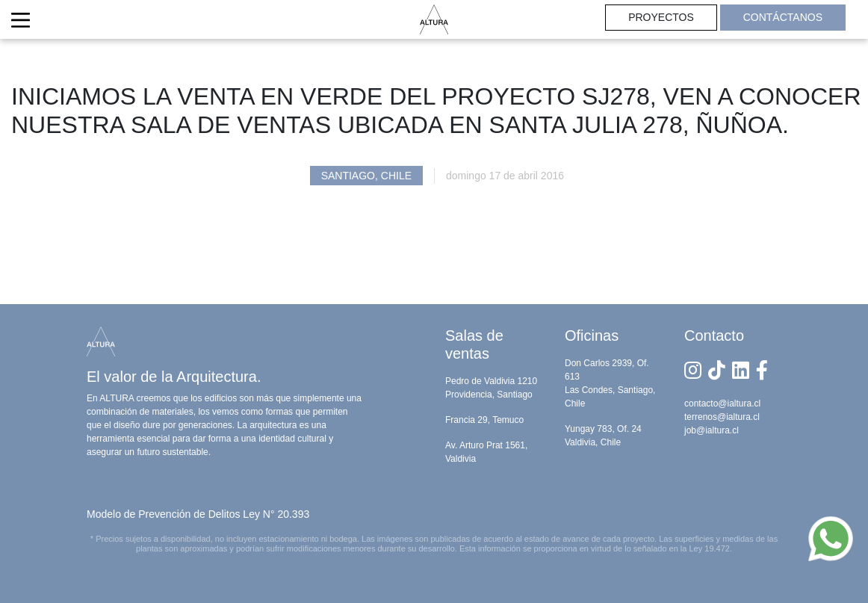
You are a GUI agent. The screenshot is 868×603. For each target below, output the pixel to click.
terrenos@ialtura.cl (722, 417)
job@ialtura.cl (712, 430)
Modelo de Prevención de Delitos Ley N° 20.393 (198, 514)
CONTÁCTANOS (783, 17)
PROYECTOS (661, 17)
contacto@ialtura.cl (722, 403)
